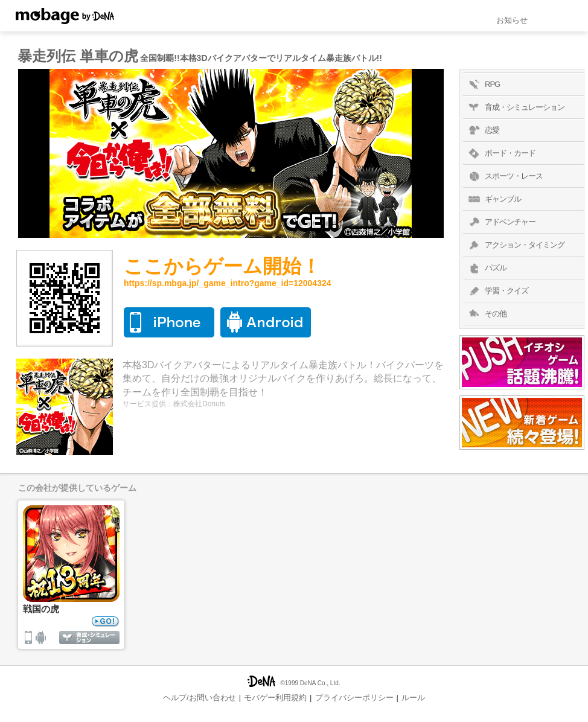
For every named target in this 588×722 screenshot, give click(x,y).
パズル (486, 268)
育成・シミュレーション (515, 107)
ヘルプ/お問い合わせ (200, 698)
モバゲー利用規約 (275, 698)
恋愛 (483, 130)
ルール (413, 698)
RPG (483, 85)
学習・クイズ (497, 291)
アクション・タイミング (515, 245)
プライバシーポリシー (354, 698)
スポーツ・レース (504, 176)
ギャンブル (494, 199)
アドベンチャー (501, 222)
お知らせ (512, 20)
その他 (486, 314)
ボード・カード (501, 153)
